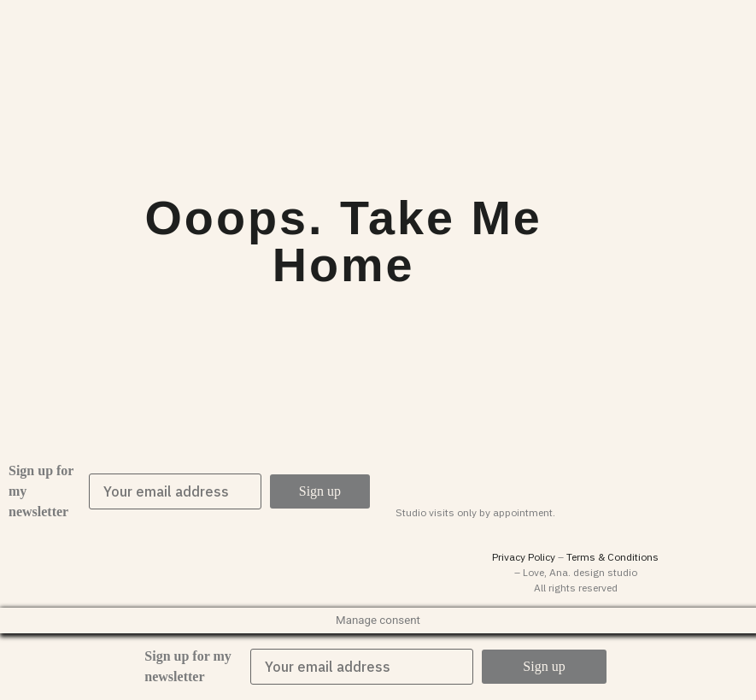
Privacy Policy (524, 557)
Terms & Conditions (612, 557)
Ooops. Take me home (343, 242)
